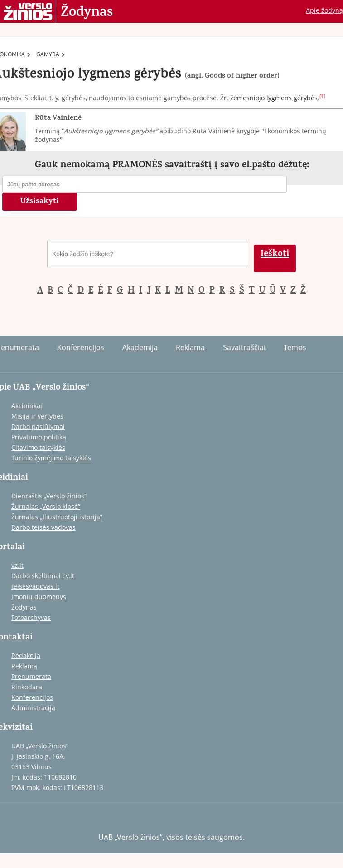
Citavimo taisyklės (38, 447)
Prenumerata (31, 676)
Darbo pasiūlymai (38, 427)
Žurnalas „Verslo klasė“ (46, 506)
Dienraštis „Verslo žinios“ (49, 496)
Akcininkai (27, 406)
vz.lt (17, 565)
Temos (295, 347)
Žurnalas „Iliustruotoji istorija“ (57, 517)
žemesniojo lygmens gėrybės (274, 98)
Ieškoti (275, 255)
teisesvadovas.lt (35, 586)
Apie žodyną (324, 10)
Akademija (140, 347)
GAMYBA (51, 54)
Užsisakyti (40, 202)
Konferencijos (81, 347)
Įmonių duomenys (39, 597)
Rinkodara (27, 687)
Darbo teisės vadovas (43, 527)
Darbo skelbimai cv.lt (43, 576)
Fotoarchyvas (31, 617)
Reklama (190, 347)
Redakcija (26, 656)
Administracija (33, 708)
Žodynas (87, 13)
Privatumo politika (39, 437)
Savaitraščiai (244, 347)
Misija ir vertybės (37, 416)
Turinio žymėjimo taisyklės (51, 458)
